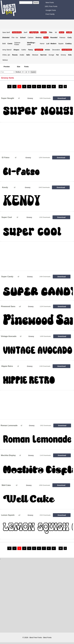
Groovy (63, 55)
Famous (62, 38)
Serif (26, 32)
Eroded (44, 32)
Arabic (22, 55)
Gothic (24, 50)
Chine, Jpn (6, 55)
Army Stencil (7, 50)
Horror (42, 44)
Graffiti (69, 32)
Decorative (56, 50)
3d (56, 32)
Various (5, 60)
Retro (46, 38)
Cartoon (31, 38)
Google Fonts (51, 10)
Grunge (51, 55)
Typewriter (39, 50)
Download (62, 98)
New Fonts (50, 2)
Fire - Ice (15, 38)
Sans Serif (6, 32)
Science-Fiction (17, 44)
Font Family (50, 14)
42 (61, 87)
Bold (4, 44)
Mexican (35, 55)
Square (61, 44)
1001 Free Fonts (51, 6)
